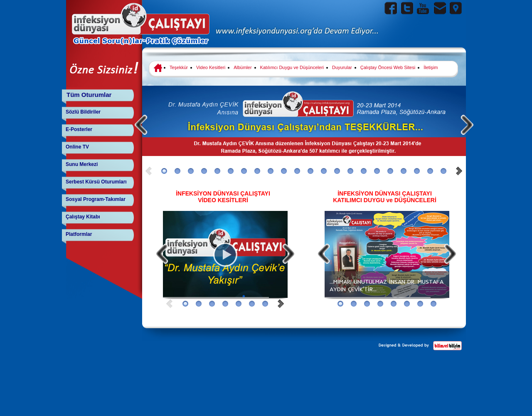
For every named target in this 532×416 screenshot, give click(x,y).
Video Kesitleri (211, 67)
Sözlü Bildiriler (83, 112)
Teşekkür (179, 67)
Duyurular (342, 67)
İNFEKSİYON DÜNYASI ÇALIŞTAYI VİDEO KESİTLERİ (223, 197)
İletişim (431, 67)
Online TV (77, 147)
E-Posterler (79, 129)
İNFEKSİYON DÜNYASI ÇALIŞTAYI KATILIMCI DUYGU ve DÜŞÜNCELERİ (385, 197)
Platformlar (79, 234)
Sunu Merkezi (82, 164)
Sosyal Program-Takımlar (96, 199)
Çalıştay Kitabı (83, 217)
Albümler (243, 67)
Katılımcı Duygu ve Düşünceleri (292, 67)
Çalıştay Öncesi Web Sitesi (388, 67)
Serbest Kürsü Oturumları (96, 182)
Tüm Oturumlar (89, 95)
